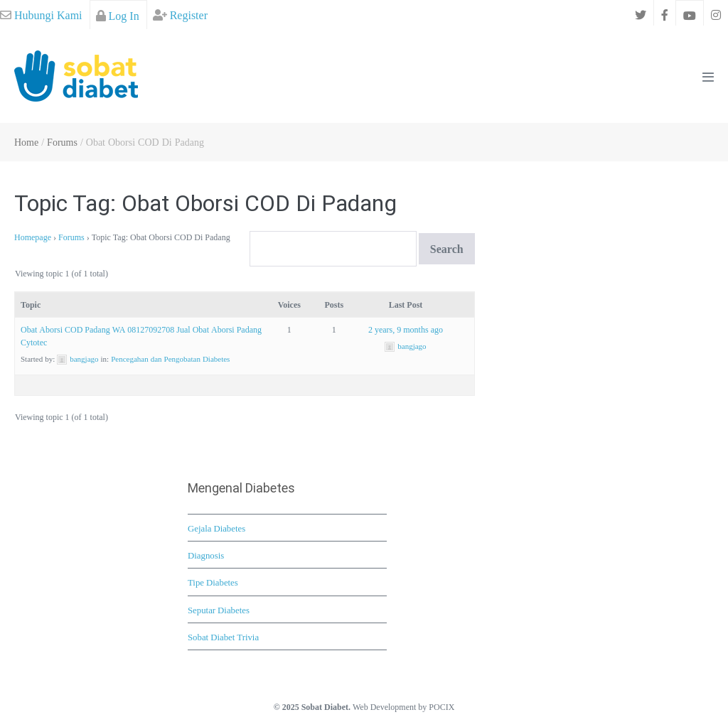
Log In (118, 16)
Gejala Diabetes (216, 528)
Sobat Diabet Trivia (223, 637)
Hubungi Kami (41, 15)
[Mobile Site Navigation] (708, 77)
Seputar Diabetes (219, 610)
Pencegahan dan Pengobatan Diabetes (170, 359)
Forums (71, 237)
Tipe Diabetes (213, 582)
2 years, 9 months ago (406, 329)
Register (180, 15)
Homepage (33, 237)
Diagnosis (206, 555)
